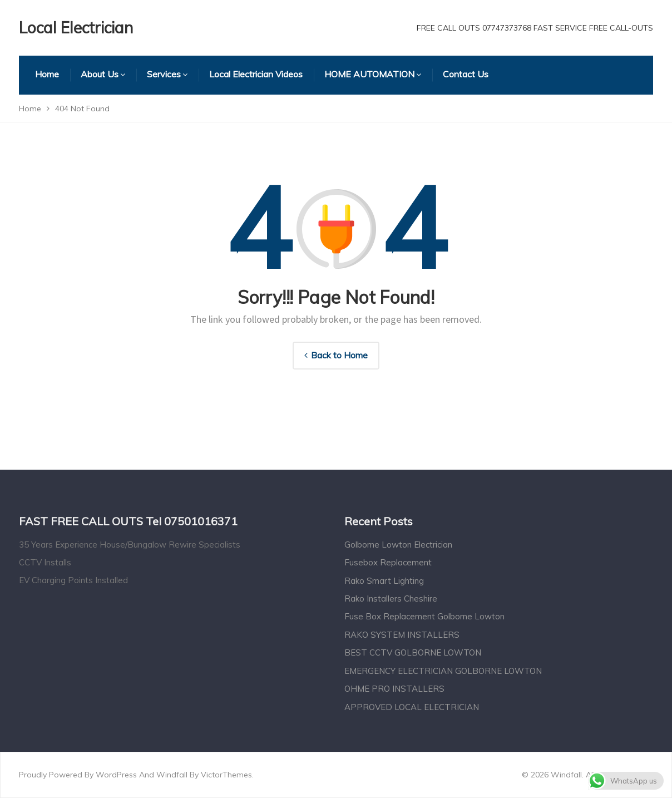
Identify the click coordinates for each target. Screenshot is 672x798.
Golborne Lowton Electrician (398, 545)
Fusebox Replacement (388, 562)
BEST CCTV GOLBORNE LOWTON (413, 652)
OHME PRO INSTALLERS (394, 689)
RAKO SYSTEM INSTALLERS (402, 635)
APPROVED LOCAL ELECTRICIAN (412, 707)
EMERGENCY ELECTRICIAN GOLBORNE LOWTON (443, 671)
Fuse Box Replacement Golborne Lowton (424, 616)
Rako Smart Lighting (384, 581)
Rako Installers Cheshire (391, 598)
